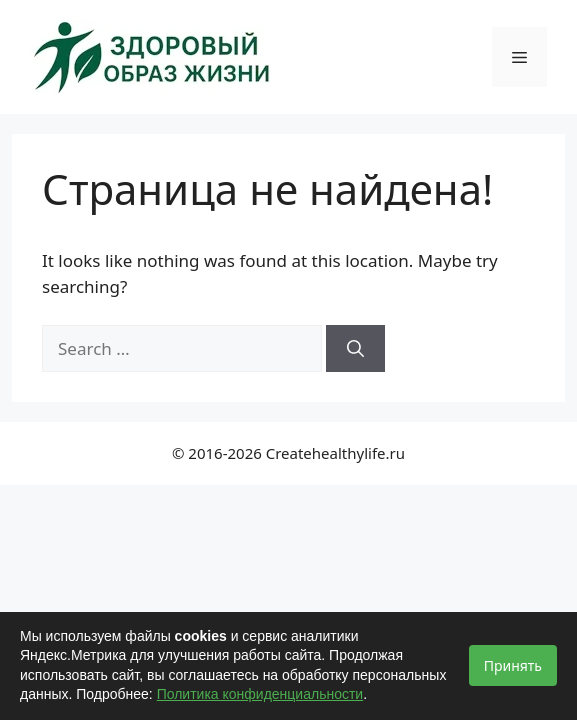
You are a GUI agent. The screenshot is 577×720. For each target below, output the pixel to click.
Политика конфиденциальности (260, 694)
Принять (513, 665)
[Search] (355, 349)
